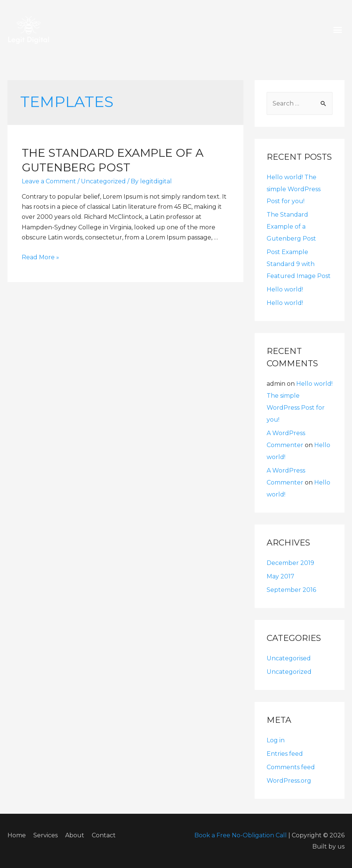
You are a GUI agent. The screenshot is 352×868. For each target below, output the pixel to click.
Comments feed (291, 767)
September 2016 (291, 590)
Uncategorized (103, 181)
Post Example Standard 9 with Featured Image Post (299, 264)
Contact (104, 835)
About (75, 835)
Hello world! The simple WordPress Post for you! (294, 189)
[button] (338, 30)
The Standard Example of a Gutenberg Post (291, 227)
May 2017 (280, 576)
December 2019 (290, 563)
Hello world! (285, 289)
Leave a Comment (49, 181)
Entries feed (285, 754)
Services (45, 835)
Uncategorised (289, 658)
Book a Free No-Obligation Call (241, 835)
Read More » (40, 257)
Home (17, 835)
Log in (276, 740)
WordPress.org (289, 781)
